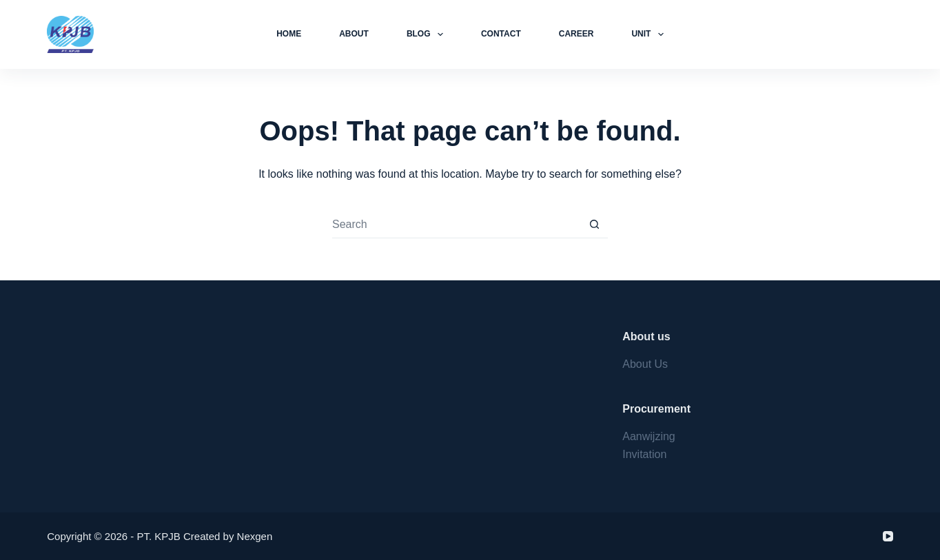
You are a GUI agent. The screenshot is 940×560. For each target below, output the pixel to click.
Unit (650, 34)
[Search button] (594, 225)
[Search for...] (456, 225)
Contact (501, 34)
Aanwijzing (648, 436)
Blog (428, 34)
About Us (645, 364)
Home (289, 34)
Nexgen (255, 536)
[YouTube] (888, 536)
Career (576, 34)
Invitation (644, 454)
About (354, 34)
